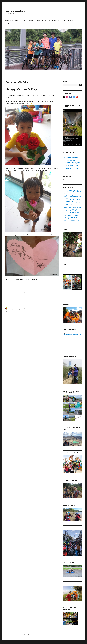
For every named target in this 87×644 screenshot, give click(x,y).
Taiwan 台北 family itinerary (71, 165)
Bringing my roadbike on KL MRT (72, 206)
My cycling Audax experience (71, 190)
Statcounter (4, 643)
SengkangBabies (12, 309)
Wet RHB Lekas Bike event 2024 (72, 216)
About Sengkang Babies (13, 20)
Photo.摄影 (56, 20)
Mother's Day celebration (46, 309)
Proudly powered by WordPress (23, 635)
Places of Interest (27, 20)
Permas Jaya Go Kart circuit (71, 161)
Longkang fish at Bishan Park (71, 169)
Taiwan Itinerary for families (71, 164)
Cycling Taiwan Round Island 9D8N (73, 208)
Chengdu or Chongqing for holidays (73, 195)
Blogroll (71, 20)
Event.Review (46, 20)
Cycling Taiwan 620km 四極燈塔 (72, 209)
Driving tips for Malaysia (70, 156)
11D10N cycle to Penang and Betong (73, 222)
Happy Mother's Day (34, 309)
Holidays (37, 20)
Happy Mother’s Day (21, 89)
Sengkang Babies (15, 11)
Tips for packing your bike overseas (73, 211)
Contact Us (9, 23)
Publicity (63, 20)
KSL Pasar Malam (68, 167)
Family (27, 309)
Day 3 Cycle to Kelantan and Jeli (72, 220)
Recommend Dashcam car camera (72, 162)
